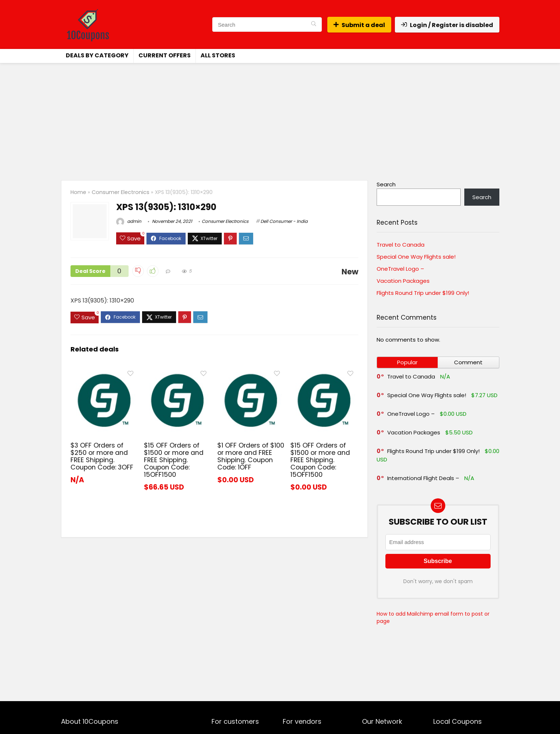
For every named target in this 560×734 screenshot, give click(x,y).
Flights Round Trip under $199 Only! (423, 293)
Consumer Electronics (121, 192)
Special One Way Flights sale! (416, 257)
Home (78, 192)
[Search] (314, 24)
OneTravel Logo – (400, 269)
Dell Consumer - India (284, 221)
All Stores (218, 55)
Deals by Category (97, 55)
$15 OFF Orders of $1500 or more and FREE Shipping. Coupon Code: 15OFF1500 (174, 460)
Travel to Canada (401, 245)
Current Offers (165, 55)
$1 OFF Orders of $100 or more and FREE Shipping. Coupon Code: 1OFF (251, 456)
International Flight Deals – (423, 478)
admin (129, 221)
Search (386, 184)
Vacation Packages (403, 281)
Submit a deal (359, 25)
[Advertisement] (280, 118)
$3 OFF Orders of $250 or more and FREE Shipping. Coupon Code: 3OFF (102, 456)
